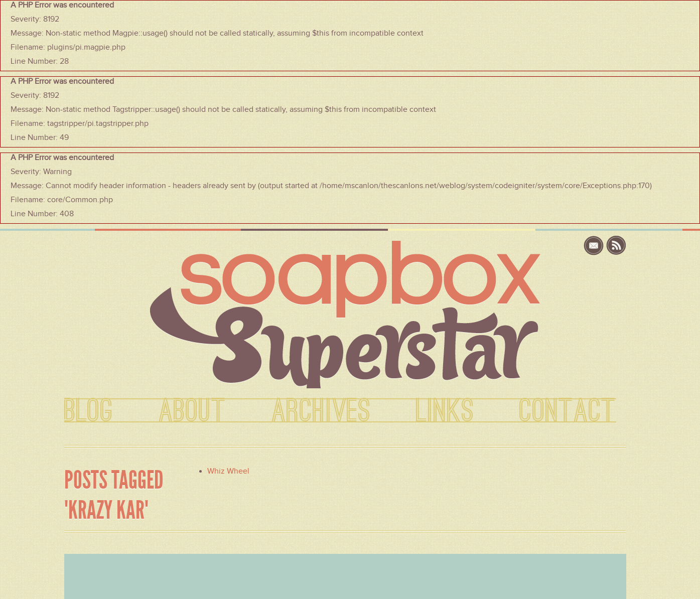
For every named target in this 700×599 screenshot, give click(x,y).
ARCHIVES (321, 411)
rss (616, 246)
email (595, 246)
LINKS (445, 411)
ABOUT (192, 411)
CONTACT (568, 411)
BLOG (89, 411)
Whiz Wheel (228, 471)
